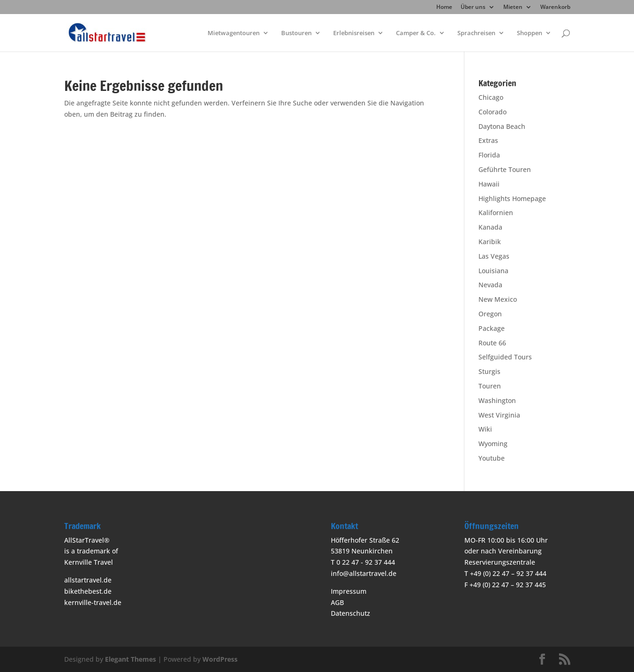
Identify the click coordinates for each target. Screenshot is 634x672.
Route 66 (492, 343)
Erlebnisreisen (354, 33)
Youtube (492, 458)
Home (444, 7)
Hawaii (489, 184)
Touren (490, 386)
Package (492, 328)
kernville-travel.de (93, 602)
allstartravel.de (88, 580)
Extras (488, 140)
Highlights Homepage (512, 198)
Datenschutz (351, 613)
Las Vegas (494, 256)
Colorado (492, 112)
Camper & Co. (416, 33)
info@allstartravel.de (364, 573)
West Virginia (499, 415)
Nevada (490, 285)
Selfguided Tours (505, 357)
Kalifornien (496, 213)
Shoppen (530, 33)
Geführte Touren (505, 169)
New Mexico (498, 299)
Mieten (513, 7)
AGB (337, 602)
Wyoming (493, 444)
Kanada (490, 227)
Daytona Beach (502, 126)
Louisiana (493, 271)
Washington (497, 400)
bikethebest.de (88, 591)
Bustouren (296, 33)
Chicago (491, 97)
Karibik (490, 242)
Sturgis (489, 371)
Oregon (490, 314)
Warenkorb (555, 7)
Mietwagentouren (234, 33)
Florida (489, 155)
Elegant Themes (131, 659)
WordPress (220, 659)
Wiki (485, 429)
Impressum (349, 591)
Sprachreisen (476, 33)
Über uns (473, 7)
